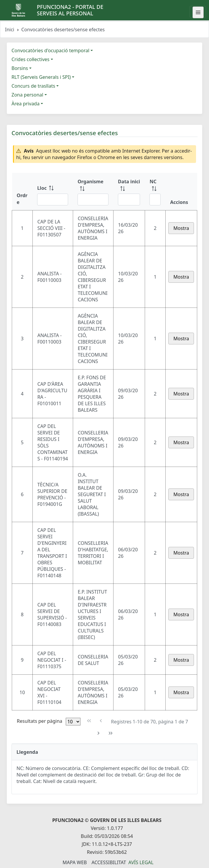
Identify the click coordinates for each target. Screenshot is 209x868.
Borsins (20, 68)
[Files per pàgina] (73, 722)
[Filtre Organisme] (93, 200)
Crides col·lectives (31, 59)
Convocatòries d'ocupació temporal (50, 50)
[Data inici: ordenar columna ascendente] (129, 192)
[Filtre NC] (155, 200)
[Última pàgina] (111, 733)
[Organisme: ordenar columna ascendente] (93, 192)
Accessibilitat (109, 862)
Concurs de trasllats (33, 86)
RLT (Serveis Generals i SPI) (41, 77)
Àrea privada (25, 104)
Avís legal (141, 862)
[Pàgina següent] (99, 733)
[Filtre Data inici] (129, 200)
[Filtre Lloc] (53, 200)
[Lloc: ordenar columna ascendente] (53, 192)
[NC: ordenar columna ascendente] (155, 192)
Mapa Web (75, 862)
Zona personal (27, 95)
